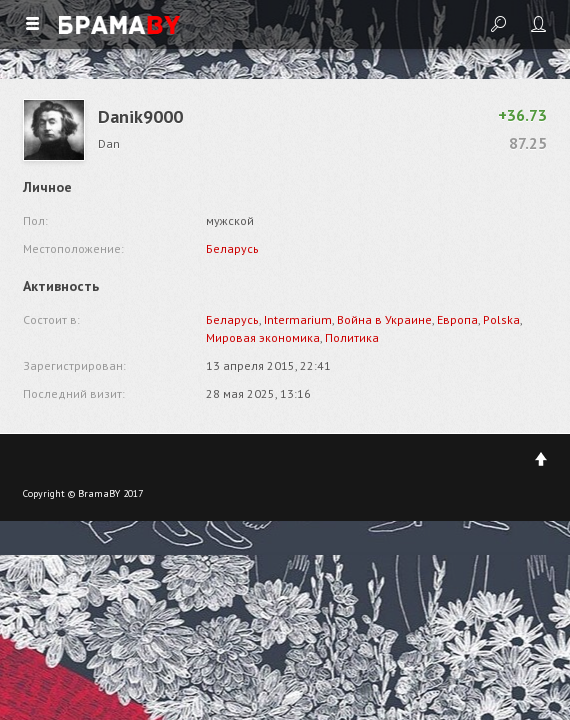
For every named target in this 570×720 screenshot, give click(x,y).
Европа (457, 319)
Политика (352, 337)
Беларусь (232, 248)
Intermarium (298, 319)
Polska (501, 319)
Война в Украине (384, 319)
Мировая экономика (263, 337)
